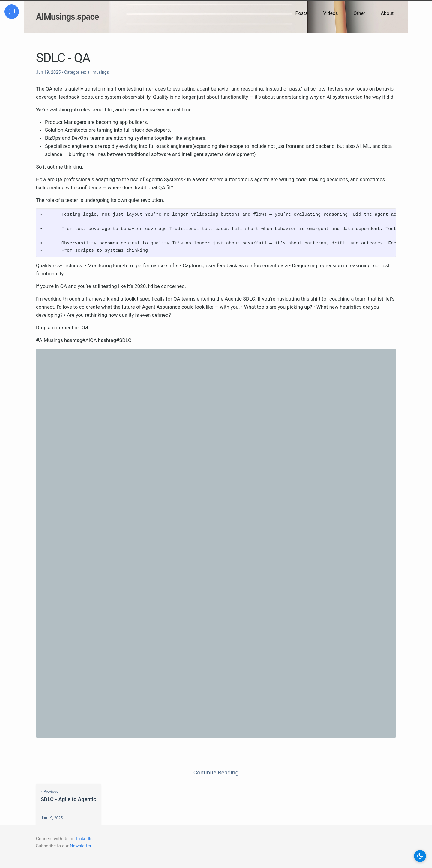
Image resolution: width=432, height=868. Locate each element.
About (387, 13)
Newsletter (81, 846)
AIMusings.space (67, 17)
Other (359, 13)
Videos (330, 13)
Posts (302, 13)
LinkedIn (84, 839)
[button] (420, 856)
